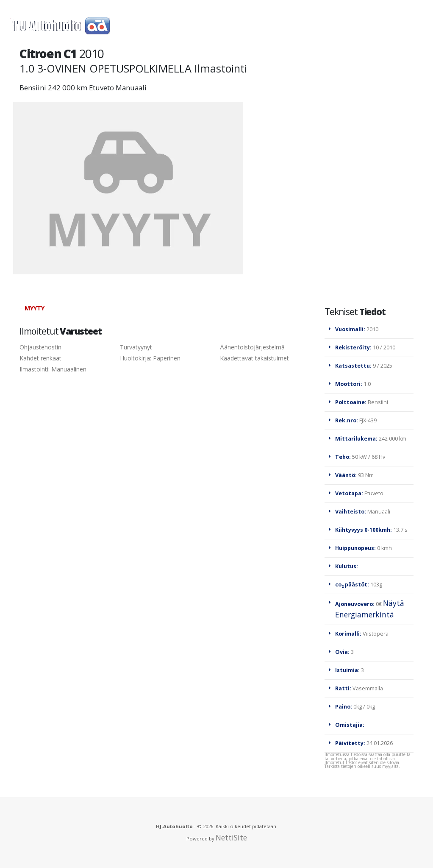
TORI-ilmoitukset (299, 26)
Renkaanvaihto (374, 26)
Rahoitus (138, 77)
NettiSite (231, 837)
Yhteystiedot (194, 77)
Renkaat (200, 26)
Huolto (156, 26)
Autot (241, 26)
